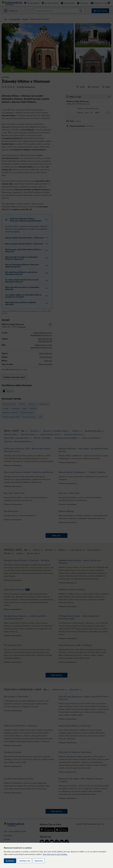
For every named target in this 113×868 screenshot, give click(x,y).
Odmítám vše (24, 861)
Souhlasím (10, 861)
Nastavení (39, 861)
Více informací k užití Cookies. (55, 854)
